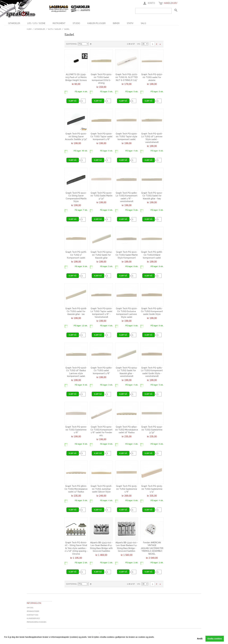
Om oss (30, 608)
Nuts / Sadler (55, 29)
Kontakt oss (32, 615)
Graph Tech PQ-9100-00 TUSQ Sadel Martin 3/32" (101, 196)
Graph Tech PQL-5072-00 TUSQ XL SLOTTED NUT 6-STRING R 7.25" (127, 77)
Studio (76, 23)
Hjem (29, 29)
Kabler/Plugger (96, 23)
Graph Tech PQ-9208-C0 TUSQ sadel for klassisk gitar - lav (76, 311)
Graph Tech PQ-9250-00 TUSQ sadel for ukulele (152, 77)
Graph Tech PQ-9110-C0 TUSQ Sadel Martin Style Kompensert (127, 255)
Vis (138, 44)
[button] (5, 640)
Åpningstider (33, 611)
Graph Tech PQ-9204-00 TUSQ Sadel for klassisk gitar (101, 255)
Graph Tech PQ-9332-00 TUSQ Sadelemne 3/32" (152, 430)
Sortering (71, 44)
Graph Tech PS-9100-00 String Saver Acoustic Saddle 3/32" (76, 136)
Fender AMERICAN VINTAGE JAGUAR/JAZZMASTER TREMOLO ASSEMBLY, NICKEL (152, 548)
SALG (143, 23)
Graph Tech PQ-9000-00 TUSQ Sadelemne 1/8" (76, 430)
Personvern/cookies (36, 622)
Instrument (59, 23)
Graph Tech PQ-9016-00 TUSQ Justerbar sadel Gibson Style (101, 489)
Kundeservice (33, 618)
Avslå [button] (200, 639)
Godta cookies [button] (215, 639)
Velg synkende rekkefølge (91, 44)
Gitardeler (14, 23)
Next (160, 44)
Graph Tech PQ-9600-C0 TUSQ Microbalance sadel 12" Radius (76, 489)
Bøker (116, 23)
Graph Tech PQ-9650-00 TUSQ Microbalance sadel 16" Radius (127, 430)
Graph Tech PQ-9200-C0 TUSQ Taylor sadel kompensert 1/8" (101, 136)
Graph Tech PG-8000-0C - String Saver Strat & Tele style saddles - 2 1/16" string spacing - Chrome (76, 548)
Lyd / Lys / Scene (36, 23)
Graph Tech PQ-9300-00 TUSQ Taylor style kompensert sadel (127, 136)
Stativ (130, 23)
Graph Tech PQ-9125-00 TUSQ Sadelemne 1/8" (127, 489)
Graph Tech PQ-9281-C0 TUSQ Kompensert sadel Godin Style (152, 311)
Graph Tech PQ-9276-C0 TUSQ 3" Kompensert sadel (76, 255)
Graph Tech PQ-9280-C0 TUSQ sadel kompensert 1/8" (101, 371)
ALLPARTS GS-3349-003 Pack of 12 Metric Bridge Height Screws (76, 77)
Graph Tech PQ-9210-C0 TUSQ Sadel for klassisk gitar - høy (152, 196)
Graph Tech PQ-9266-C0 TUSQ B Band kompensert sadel (152, 255)
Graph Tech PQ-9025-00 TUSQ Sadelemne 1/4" (152, 489)
